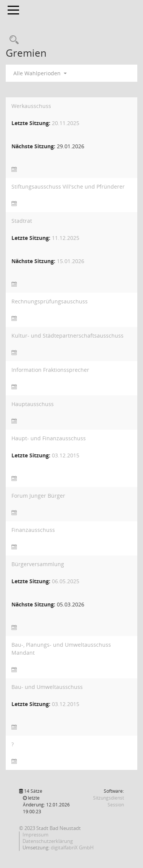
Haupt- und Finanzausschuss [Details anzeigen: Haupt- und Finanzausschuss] (49, 438)
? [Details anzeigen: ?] (13, 744)
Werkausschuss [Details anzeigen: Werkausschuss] (31, 106)
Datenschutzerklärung (48, 841)
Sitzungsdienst (108, 801)
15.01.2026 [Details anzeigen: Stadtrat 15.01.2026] (71, 261)
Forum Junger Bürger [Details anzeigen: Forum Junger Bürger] (38, 496)
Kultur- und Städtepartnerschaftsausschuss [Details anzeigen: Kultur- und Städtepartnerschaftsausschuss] (67, 336)
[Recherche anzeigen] (12, 40)
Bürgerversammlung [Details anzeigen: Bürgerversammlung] (38, 564)
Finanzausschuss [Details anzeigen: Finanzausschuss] (33, 530)
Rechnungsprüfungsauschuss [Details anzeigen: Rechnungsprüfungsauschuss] (50, 301)
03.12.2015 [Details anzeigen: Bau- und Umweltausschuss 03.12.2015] (66, 704)
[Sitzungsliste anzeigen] (14, 169)
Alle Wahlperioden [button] (40, 73)
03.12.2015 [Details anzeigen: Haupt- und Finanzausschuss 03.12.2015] (66, 455)
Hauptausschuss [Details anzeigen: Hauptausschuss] (33, 404)
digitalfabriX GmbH (72, 847)
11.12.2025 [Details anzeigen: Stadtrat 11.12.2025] (66, 238)
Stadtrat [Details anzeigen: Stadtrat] (22, 221)
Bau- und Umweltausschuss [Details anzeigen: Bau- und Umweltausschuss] (47, 687)
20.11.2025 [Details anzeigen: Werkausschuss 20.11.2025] (66, 123)
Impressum (35, 835)
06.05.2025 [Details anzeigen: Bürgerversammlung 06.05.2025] (66, 581)
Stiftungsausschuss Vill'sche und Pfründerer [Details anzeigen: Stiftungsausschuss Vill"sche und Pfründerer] (68, 186)
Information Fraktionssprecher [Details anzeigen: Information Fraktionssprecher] (50, 370)
